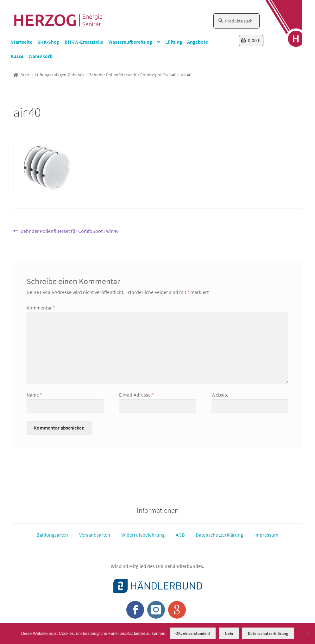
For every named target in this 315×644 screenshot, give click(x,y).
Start (25, 75)
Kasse (17, 56)
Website (220, 395)
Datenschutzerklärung (219, 535)
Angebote (198, 42)
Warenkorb (41, 56)
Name (34, 395)
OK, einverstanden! (193, 633)
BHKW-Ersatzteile (84, 42)
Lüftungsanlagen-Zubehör (60, 75)
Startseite (22, 42)
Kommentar (41, 308)
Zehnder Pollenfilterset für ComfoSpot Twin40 (133, 75)
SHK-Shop (48, 42)
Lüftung (174, 42)
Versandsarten (95, 535)
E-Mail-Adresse (136, 395)
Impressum (266, 535)
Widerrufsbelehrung (143, 535)
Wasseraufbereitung (130, 42)
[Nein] (307, 633)
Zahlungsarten (52, 535)
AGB (180, 535)
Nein (229, 633)
